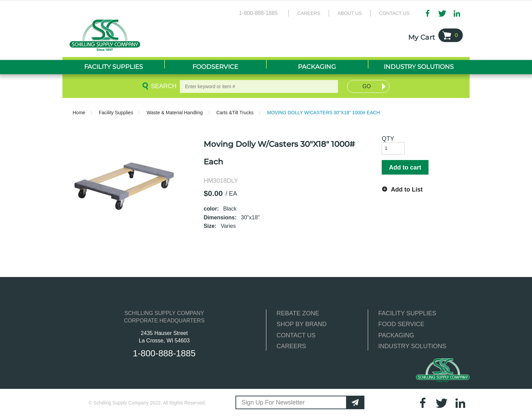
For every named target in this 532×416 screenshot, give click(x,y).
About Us (350, 13)
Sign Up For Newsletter (273, 402)
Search (163, 86)
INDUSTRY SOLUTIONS (412, 346)
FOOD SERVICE (401, 324)
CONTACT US (296, 335)
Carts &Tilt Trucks (235, 113)
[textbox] (259, 86)
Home (79, 113)
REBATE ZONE (298, 313)
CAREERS (291, 346)
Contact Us (394, 13)
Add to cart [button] (405, 167)
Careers (309, 13)
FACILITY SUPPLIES (407, 313)
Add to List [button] (407, 190)
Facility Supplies (116, 113)
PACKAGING (396, 335)
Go (367, 86)
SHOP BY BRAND (301, 324)
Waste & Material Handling (175, 113)
